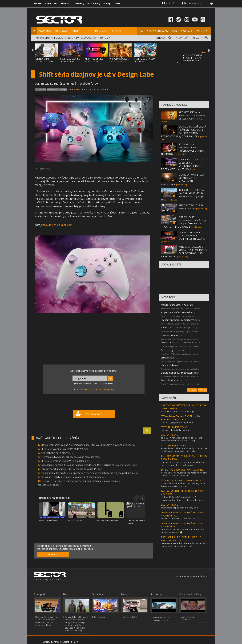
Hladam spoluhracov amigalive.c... (179, 320)
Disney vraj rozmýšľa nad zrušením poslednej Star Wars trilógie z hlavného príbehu (88, 445)
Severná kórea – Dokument (188, 618)
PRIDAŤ (179, 38)
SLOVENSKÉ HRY (90, 38)
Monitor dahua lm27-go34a (176, 305)
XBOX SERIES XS (157, 31)
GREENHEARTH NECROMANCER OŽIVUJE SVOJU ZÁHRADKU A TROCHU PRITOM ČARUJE (184, 222)
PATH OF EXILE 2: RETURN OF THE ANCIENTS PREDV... (181, 539)
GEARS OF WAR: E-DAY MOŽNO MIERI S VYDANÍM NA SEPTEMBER (183, 179)
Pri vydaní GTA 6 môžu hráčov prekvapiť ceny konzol (72, 457)
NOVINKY (45, 31)
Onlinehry (78, 3)
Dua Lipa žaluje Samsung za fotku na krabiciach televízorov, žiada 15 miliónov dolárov (47, 621)
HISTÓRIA (47, 38)
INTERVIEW (73, 38)
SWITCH (186, 31)
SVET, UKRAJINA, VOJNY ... (175, 427)
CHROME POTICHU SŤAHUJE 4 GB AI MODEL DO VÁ (193, 58)
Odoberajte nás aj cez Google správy (95, 389)
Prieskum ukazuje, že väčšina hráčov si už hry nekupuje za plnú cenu (81, 481)
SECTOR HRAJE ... (171, 435)
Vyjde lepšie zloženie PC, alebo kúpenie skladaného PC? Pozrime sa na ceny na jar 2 (89, 465)
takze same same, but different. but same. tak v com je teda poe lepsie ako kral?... (184, 545)
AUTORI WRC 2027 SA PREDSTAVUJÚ (191, 207)
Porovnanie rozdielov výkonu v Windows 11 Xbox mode (74, 477)
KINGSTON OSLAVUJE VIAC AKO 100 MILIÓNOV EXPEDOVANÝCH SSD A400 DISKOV (184, 252)
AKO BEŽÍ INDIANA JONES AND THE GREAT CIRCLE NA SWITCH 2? (192, 115)
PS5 (174, 31)
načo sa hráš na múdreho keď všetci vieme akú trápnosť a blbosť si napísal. (184, 474)
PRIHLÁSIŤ (53, 554)
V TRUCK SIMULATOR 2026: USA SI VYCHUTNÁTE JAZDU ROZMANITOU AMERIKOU (182, 164)
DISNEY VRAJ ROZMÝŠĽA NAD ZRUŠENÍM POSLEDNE (44, 63)
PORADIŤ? (197, 38)
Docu (117, 3)
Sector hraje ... (169, 350)
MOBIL (200, 31)
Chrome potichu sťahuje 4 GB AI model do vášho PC (71, 469)
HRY (87, 31)
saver (77, 89)
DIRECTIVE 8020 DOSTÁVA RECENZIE (182, 470)
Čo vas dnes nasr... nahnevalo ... (178, 342)
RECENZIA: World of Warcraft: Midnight (64, 449)
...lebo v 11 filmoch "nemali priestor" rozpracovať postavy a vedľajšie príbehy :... (182, 499)
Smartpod (51, 3)
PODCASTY (60, 38)
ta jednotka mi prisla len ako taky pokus (180, 508)
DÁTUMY (105, 38)
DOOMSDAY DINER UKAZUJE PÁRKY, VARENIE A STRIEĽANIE (192, 235)
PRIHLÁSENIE (195, 4)
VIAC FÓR (202, 390)
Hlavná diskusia (169, 365)
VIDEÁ (76, 31)
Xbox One (42, 90)
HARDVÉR (100, 31)
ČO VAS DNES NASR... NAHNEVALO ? (181, 480)
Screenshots (168, 358)
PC (141, 31)
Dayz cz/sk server (171, 335)
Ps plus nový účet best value (177, 312)
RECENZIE (62, 31)
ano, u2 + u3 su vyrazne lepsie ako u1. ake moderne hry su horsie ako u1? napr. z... (182, 439)
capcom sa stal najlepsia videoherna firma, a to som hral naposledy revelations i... (184, 464)
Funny (107, 3)
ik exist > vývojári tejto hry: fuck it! (177, 422)
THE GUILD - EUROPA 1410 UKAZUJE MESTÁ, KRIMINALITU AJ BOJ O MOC (183, 195)
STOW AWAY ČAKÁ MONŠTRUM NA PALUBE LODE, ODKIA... (181, 418)
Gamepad (63, 90)
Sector (38, 3)
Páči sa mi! (94, 414)
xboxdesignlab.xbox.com (57, 225)
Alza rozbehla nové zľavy (57, 453)
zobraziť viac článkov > (49, 485)
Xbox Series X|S (53, 90)
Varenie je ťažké (130, 617)
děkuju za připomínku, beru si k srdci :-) (180, 519)
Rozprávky (94, 3)
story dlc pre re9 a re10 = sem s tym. (178, 411)
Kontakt (75, 642)
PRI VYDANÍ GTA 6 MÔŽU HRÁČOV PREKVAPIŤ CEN (119, 61)
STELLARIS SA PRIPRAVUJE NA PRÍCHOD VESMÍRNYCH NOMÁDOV (183, 149)
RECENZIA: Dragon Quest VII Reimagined (65, 461)
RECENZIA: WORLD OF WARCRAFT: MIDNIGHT (70, 61)
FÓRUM (116, 31)
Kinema (65, 3)
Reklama (65, 642)
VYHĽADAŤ (161, 38)
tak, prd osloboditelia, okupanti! (176, 430)
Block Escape (99, 617)
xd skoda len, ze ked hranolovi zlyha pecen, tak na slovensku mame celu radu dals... (184, 450)
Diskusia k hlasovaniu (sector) (177, 373)
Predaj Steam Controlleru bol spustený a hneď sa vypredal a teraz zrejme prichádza (89, 473)
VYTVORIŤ (192, 390)
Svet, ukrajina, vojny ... (173, 380)
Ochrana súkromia (51, 642)
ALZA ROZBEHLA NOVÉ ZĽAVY (94, 60)
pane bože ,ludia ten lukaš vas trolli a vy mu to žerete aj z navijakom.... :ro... (183, 485)
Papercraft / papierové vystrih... (178, 327)
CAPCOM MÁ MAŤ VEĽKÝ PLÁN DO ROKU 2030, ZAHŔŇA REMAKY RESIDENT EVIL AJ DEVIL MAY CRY (184, 131)
